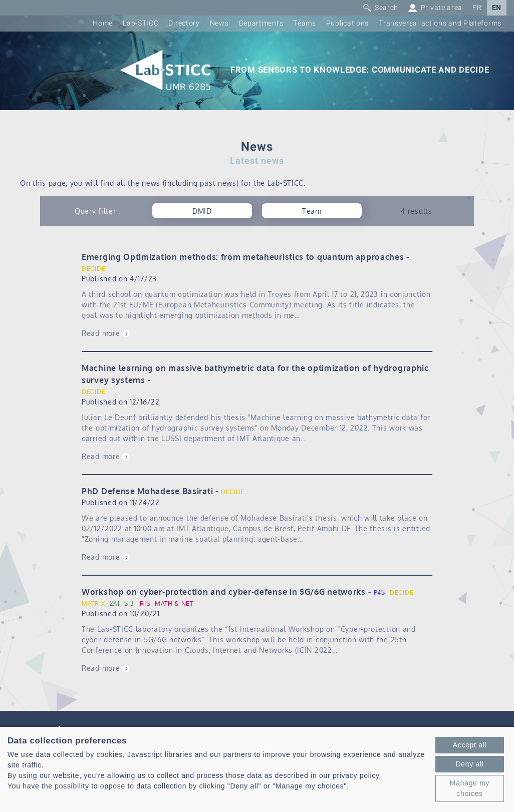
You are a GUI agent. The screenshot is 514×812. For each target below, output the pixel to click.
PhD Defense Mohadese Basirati (147, 491)
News (219, 23)
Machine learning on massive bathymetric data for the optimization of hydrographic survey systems (255, 374)
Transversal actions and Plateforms (440, 23)
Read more (101, 333)
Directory (184, 23)
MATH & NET (174, 603)
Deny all (469, 764)
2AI (115, 603)
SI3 (129, 603)
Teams (305, 23)
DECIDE (93, 269)
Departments (261, 23)
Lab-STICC (141, 23)
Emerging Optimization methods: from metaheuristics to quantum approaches (243, 257)
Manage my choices (470, 788)
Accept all (470, 745)
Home (103, 23)
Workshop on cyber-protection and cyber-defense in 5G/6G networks (224, 592)
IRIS (144, 603)
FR (477, 8)
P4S (379, 592)
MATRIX (93, 603)
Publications (347, 23)
